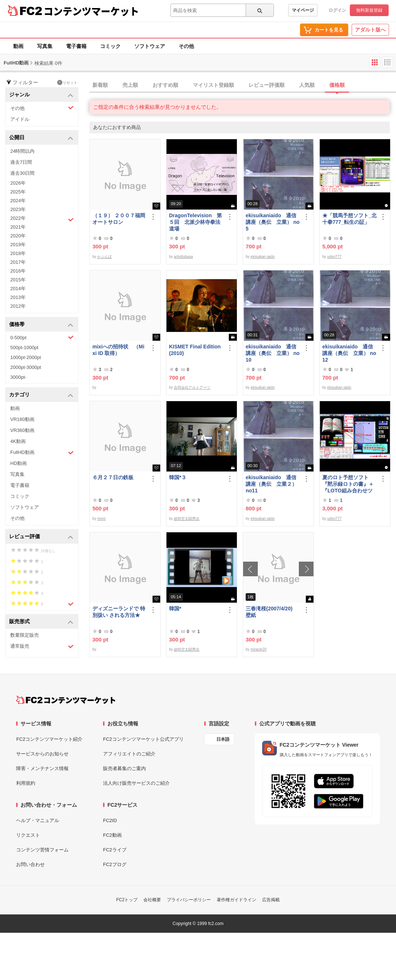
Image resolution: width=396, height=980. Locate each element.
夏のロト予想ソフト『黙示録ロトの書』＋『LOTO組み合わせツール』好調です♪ (348, 484)
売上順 (130, 85)
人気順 (307, 85)
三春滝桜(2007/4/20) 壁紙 (272, 612)
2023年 (18, 209)
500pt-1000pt (24, 347)
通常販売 (42, 646)
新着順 (100, 85)
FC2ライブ (115, 850)
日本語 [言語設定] (223, 739)
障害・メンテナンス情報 (42, 768)
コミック (110, 46)
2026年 (18, 183)
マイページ (303, 10)
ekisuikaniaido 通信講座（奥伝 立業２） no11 (271, 484)
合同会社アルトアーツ (192, 387)
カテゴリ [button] (41, 395)
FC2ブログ (115, 864)
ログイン (337, 10)
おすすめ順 (165, 85)
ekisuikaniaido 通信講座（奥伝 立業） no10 (273, 353)
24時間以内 (22, 151)
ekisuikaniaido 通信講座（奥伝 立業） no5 (273, 222)
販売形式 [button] (41, 622)
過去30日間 (22, 173)
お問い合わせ (30, 864)
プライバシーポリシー (189, 900)
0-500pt (42, 337)
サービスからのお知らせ (42, 754)
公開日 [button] (41, 138)
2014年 (18, 289)
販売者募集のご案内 (124, 768)
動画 (18, 46)
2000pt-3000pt (26, 367)
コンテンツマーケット (91, 11)
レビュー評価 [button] (41, 537)
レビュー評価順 (267, 85)
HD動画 (19, 463)
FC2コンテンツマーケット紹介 (49, 739)
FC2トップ (127, 900)
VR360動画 (22, 430)
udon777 (334, 257)
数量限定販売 (25, 635)
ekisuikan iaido (263, 257)
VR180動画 (22, 419)
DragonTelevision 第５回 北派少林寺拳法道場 (195, 222)
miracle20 (258, 649)
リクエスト (28, 835)
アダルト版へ (370, 30)
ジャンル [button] (41, 95)
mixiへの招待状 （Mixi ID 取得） (118, 350)
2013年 (18, 297)
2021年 (18, 227)
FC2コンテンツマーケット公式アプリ (143, 739)
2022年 (42, 219)
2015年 (18, 280)
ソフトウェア (150, 46)
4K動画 (18, 441)
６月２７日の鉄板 (113, 477)
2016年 (18, 271)
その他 (186, 46)
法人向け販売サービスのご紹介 (136, 783)
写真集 (45, 46)
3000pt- (18, 377)
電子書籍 (76, 46)
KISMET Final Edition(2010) (195, 350)
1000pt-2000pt (26, 357)
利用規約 (26, 783)
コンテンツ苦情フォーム (42, 850)
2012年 (18, 306)
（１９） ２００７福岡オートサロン (119, 219)
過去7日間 (21, 162)
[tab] (243, 85)
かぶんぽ (104, 257)
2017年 (18, 262)
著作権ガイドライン (236, 900)
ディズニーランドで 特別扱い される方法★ (119, 612)
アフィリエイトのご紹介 (129, 754)
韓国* (175, 609)
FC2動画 (112, 835)
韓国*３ (178, 477)
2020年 (18, 236)
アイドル (20, 119)
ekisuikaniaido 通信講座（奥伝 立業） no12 (349, 353)
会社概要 (152, 900)
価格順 (337, 85)
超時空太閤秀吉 (187, 519)
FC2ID (110, 820)
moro (101, 519)
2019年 (18, 245)
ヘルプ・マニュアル (38, 820)
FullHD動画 (42, 453)
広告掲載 (271, 900)
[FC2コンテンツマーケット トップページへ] (66, 700)
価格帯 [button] (41, 325)
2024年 (18, 201)
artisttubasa (183, 257)
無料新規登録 (369, 10)
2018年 (18, 253)
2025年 (18, 192)
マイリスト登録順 (213, 85)
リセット (67, 82)
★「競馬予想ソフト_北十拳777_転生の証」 (349, 219)
